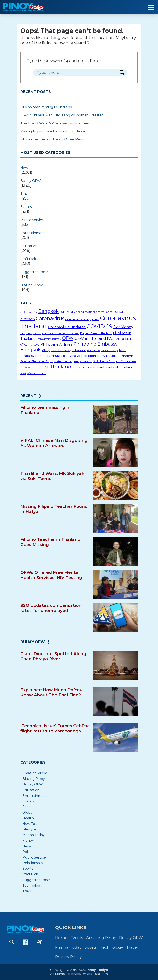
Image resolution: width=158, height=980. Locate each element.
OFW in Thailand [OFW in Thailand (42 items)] (90, 338)
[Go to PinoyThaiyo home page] (29, 7)
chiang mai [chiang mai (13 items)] (99, 312)
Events (26, 207)
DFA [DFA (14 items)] (23, 333)
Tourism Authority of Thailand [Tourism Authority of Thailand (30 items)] (109, 367)
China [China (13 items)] (109, 312)
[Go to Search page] (12, 942)
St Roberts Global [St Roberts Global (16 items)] (31, 367)
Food (27, 807)
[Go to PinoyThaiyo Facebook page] (26, 942)
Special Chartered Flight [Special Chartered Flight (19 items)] (37, 361)
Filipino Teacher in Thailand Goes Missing (54, 139)
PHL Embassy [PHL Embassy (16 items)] (110, 350)
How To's (30, 824)
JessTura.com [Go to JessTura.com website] (97, 974)
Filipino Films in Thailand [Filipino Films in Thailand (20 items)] (96, 333)
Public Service (32, 220)
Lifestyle (29, 829)
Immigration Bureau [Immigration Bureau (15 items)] (49, 339)
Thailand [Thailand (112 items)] (61, 367)
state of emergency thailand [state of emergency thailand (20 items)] (73, 361)
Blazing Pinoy (32, 285)
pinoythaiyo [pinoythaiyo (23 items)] (72, 356)
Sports (28, 869)
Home (61, 938)
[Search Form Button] (122, 73)
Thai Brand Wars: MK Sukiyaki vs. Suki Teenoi (57, 123)
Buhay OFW (31, 181)
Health (28, 818)
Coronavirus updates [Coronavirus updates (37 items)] (67, 327)
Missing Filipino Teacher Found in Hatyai (53, 131)
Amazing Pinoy (35, 773)
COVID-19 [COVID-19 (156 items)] (99, 326)
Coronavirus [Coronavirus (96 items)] (50, 318)
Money (28, 840)
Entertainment (33, 233)
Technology (32, 885)
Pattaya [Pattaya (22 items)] (34, 344)
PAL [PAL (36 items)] (110, 338)
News (25, 168)
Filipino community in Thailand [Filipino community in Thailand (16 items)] (61, 333)
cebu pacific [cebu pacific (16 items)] (85, 312)
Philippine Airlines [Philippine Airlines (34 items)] (56, 344)
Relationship (33, 863)
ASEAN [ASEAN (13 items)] (33, 312)
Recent (28, 396)
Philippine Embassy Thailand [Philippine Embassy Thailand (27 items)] (64, 350)
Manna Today (34, 835)
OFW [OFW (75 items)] (68, 338)
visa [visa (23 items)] (23, 373)
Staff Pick (28, 259)
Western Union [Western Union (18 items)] (37, 373)
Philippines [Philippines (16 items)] (94, 350)
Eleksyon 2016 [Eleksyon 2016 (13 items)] (34, 333)
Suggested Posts (34, 272)
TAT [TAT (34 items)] (45, 367)
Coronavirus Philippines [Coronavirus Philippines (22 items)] (82, 319)
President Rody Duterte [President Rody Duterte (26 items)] (100, 356)
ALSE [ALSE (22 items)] (24, 312)
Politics (28, 852)
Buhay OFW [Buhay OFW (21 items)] (68, 312)
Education (29, 246)
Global (28, 812)
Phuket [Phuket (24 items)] (56, 356)
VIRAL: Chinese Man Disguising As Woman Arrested (62, 115)
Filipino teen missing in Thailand (46, 107)
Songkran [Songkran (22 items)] (126, 356)
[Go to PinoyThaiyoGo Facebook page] (39, 942)
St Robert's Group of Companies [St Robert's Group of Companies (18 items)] (115, 361)
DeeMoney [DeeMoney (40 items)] (123, 327)
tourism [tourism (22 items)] (78, 367)
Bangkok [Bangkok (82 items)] (48, 311)
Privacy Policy (68, 957)
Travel (26, 194)
